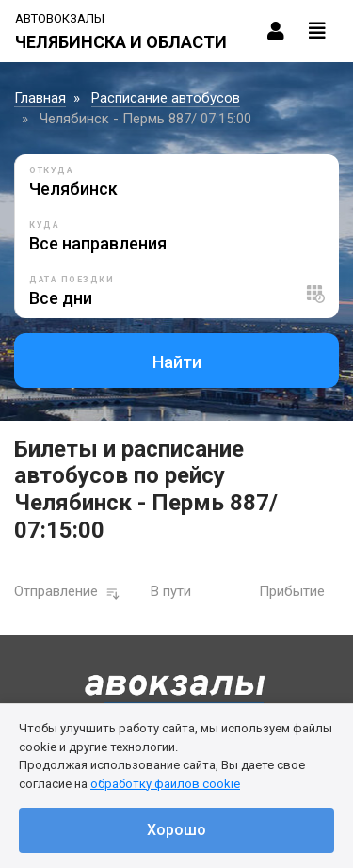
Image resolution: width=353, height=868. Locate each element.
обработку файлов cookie (165, 784)
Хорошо (176, 830)
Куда (44, 225)
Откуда (51, 170)
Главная (40, 98)
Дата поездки (72, 280)
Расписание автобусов (166, 98)
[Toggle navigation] (317, 31)
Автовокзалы (60, 18)
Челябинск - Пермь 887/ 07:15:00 (145, 119)
